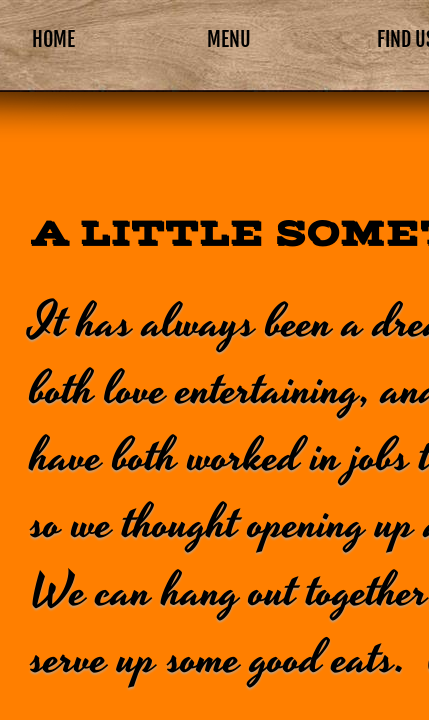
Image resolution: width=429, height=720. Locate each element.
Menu (229, 39)
